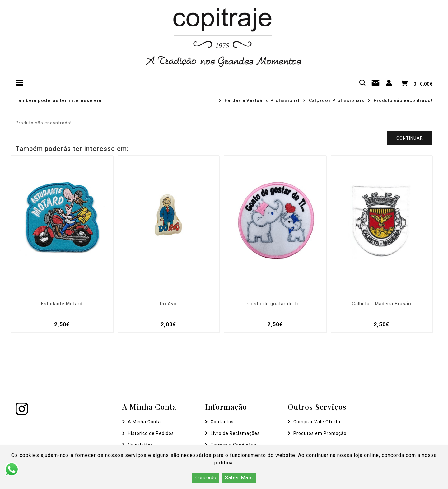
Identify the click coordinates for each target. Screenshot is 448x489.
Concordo (206, 478)
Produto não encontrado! (403, 100)
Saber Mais (239, 478)
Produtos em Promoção (320, 433)
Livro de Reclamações (235, 433)
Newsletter (140, 445)
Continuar (410, 138)
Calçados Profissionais (337, 100)
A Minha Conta (144, 422)
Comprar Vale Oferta (317, 422)
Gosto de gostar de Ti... (275, 304)
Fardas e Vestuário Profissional (262, 100)
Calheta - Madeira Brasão (382, 304)
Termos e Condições (233, 445)
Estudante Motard (62, 304)
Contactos (222, 422)
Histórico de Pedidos (151, 433)
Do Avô (168, 304)
